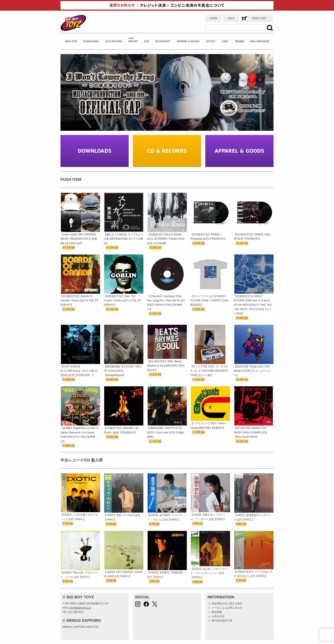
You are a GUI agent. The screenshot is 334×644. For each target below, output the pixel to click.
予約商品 (239, 41)
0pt (73, 247)
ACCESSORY (163, 41)
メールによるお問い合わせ (227, 608)
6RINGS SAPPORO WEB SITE (81, 627)
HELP (231, 18)
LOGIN (213, 18)
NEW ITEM (71, 41)
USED (225, 41)
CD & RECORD (114, 41)
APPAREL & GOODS (188, 41)
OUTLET (211, 41)
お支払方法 (218, 616)
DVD (147, 41)
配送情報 (217, 612)
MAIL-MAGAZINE (260, 41)
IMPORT (133, 41)
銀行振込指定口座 (222, 621)
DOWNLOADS (91, 41)
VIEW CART (259, 18)
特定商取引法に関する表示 (227, 604)
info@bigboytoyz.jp (80, 608)
